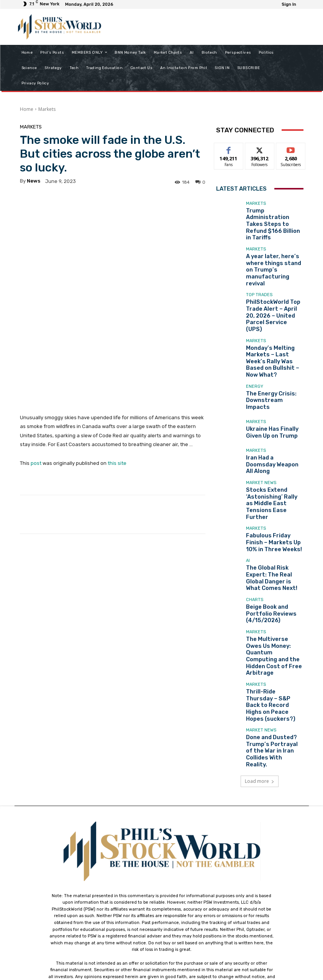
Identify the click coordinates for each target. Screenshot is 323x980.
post (36, 401)
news (34, 181)
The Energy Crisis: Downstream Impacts (270, 346)
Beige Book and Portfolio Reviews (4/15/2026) (273, 538)
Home (27, 109)
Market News (261, 427)
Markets (47, 109)
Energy (255, 337)
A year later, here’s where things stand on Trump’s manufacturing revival (274, 249)
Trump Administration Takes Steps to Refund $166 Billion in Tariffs (271, 217)
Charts (255, 529)
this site (117, 401)
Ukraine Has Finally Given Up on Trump (273, 377)
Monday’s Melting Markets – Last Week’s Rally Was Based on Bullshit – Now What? (274, 314)
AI (248, 494)
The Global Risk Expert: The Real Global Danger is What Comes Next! (274, 506)
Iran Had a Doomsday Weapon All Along (269, 410)
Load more (260, 665)
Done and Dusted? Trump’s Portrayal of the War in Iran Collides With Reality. (273, 639)
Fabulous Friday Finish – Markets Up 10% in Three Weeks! (273, 474)
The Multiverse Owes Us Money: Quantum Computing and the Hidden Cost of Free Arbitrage (272, 572)
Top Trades (259, 267)
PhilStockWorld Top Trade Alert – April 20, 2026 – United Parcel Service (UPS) (274, 281)
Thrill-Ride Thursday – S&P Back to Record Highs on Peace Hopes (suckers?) (274, 607)
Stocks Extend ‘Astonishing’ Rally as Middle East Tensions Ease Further (269, 442)
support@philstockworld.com (176, 913)
